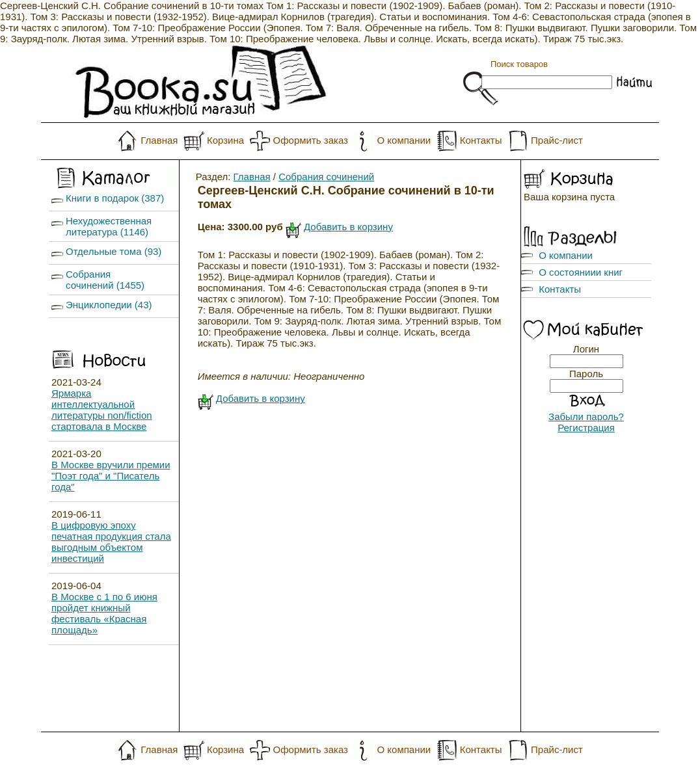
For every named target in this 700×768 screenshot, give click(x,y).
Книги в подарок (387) (115, 198)
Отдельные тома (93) (114, 251)
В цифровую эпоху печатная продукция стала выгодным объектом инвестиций (111, 542)
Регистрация (586, 428)
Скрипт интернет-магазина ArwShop (350, 743)
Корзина (225, 140)
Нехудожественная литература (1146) (109, 226)
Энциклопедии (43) (109, 305)
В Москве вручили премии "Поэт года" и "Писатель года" (111, 476)
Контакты (481, 140)
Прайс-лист (557, 140)
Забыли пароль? (586, 417)
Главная (159, 140)
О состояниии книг (581, 272)
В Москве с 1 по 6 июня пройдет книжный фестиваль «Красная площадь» (104, 613)
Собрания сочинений (326, 177)
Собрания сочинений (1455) (105, 280)
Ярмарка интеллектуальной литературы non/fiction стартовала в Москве (102, 410)
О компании (404, 140)
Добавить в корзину (348, 227)
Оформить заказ (311, 140)
